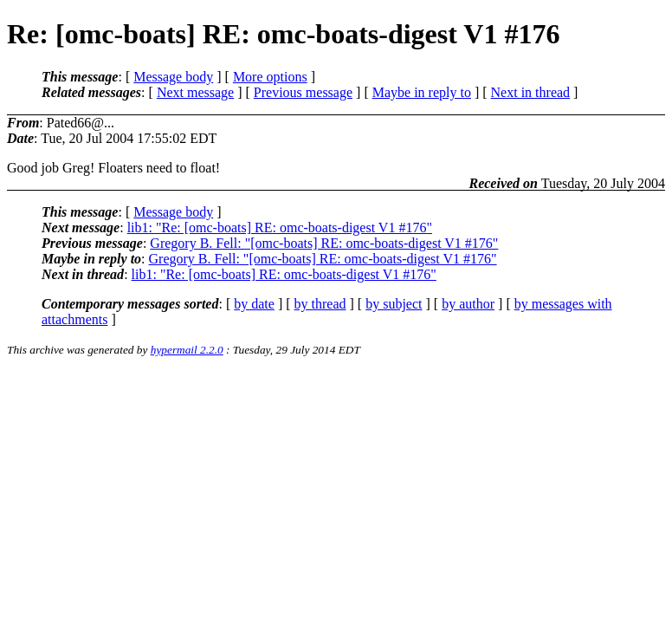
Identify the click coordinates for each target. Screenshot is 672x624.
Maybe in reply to (422, 92)
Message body (173, 77)
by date (254, 304)
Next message (195, 92)
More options (270, 77)
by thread (320, 304)
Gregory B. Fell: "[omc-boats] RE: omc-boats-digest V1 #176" (324, 243)
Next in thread (531, 92)
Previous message (303, 92)
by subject (394, 304)
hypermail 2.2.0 (187, 350)
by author (468, 304)
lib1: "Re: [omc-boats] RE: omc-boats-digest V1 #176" (280, 227)
